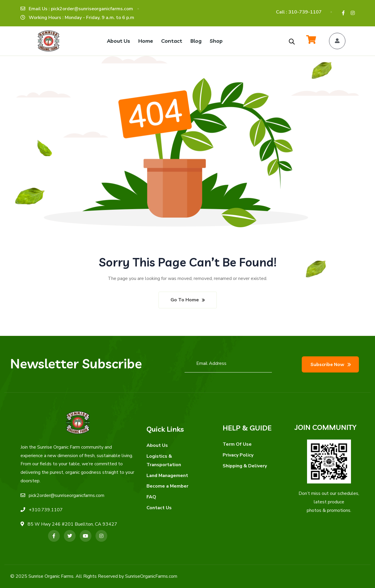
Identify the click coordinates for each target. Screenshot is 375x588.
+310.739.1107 (46, 510)
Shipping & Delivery (245, 466)
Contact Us (159, 508)
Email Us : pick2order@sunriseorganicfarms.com (81, 9)
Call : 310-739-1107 (299, 12)
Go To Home (185, 300)
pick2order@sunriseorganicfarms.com (67, 495)
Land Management (167, 476)
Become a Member (167, 486)
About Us (157, 445)
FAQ (151, 497)
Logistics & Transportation (164, 460)
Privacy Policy (238, 455)
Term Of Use (237, 444)
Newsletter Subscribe (76, 363)
